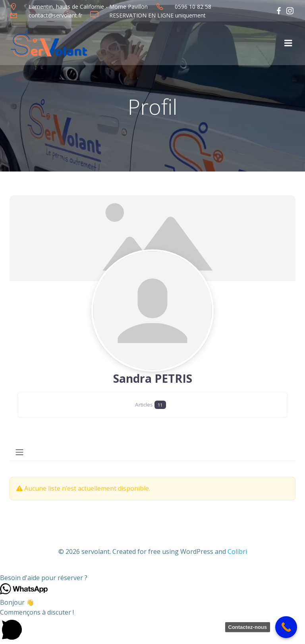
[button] (152, 578)
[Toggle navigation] (19, 452)
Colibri (237, 551)
